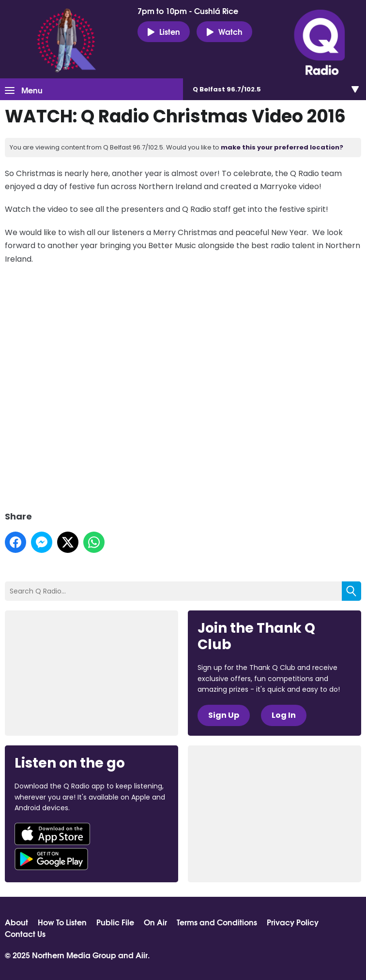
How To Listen (62, 922)
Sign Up (224, 715)
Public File (115, 922)
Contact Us (25, 934)
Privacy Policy (293, 922)
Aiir (142, 955)
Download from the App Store (52, 834)
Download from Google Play (51, 859)
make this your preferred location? (282, 147)
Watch (224, 31)
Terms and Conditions (217, 922)
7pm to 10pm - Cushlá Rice (188, 11)
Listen (164, 31)
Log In (284, 715)
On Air (155, 922)
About (16, 922)
